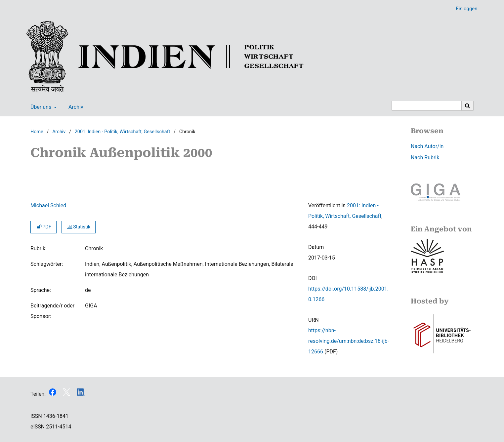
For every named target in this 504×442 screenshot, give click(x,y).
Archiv (75, 107)
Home (37, 132)
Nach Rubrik (425, 158)
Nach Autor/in (427, 146)
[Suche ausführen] (468, 106)
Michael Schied (48, 205)
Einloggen (464, 9)
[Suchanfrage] (427, 106)
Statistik (79, 227)
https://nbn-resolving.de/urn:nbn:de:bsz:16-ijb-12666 (349, 341)
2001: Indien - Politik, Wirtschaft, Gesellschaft (123, 132)
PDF (43, 227)
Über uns (40, 107)
